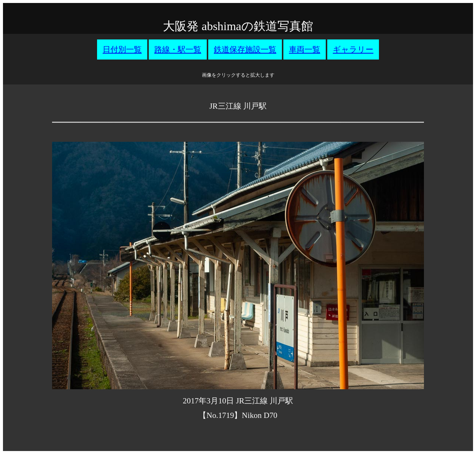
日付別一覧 (122, 49)
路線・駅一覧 (178, 49)
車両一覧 (305, 49)
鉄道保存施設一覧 (245, 49)
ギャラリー (353, 49)
